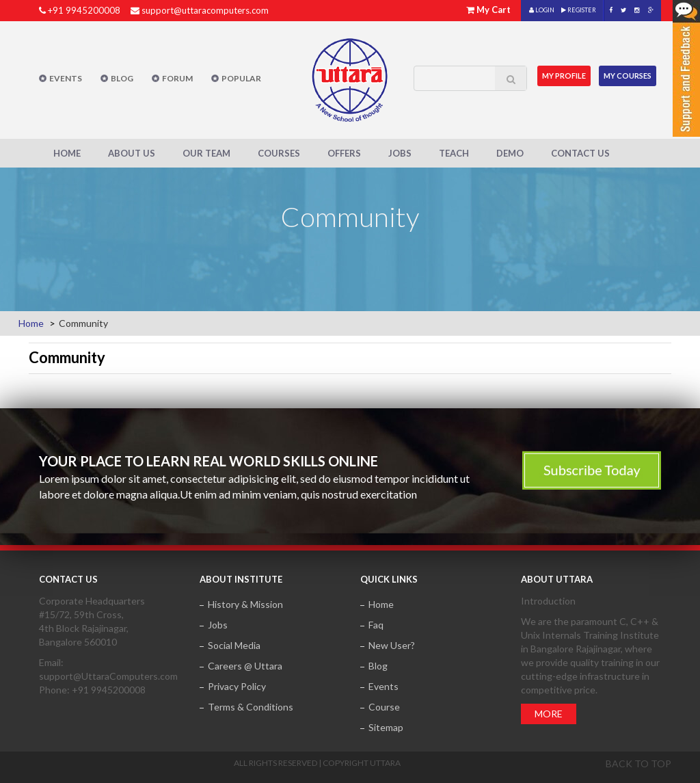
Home (67, 153)
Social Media (234, 645)
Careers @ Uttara (245, 666)
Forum (177, 78)
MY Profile (564, 76)
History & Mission (245, 604)
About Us (132, 153)
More (549, 714)
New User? (392, 645)
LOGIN (542, 10)
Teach (454, 153)
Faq (376, 625)
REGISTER (579, 10)
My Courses (628, 76)
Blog (122, 78)
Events (66, 78)
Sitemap (386, 727)
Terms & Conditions (251, 707)
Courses (279, 153)
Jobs (400, 153)
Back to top (638, 764)
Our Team (206, 153)
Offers (344, 153)
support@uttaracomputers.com (205, 10)
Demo (510, 153)
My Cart (494, 10)
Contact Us (580, 153)
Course (384, 707)
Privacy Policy (237, 686)
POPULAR (241, 78)
